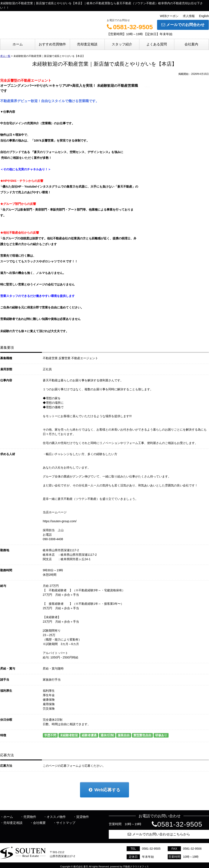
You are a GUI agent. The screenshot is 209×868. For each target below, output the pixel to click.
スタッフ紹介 (122, 44)
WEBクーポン (169, 16)
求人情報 (189, 16)
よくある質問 (157, 44)
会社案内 (191, 44)
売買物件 (30, 817)
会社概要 (39, 823)
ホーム (18, 44)
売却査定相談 (87, 44)
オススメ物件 (56, 817)
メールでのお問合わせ (183, 25)
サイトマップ (66, 823)
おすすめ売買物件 (52, 44)
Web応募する (105, 790)
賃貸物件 (83, 817)
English (204, 16)
